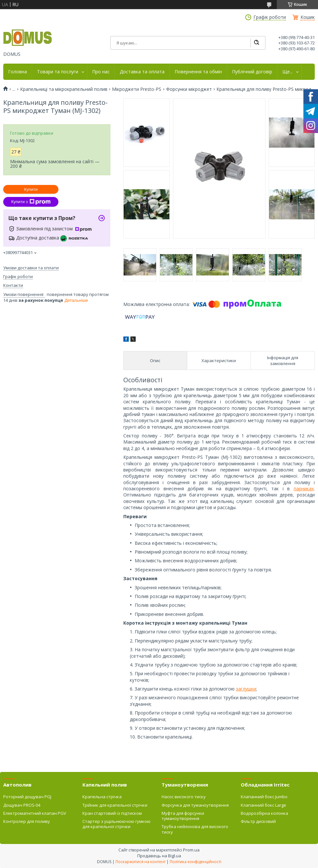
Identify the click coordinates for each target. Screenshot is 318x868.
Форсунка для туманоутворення (195, 805)
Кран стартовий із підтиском (112, 813)
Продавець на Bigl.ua (159, 856)
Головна (18, 72)
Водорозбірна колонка (264, 813)
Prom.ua (191, 850)
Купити (31, 189)
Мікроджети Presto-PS (137, 89)
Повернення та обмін (198, 72)
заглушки (246, 689)
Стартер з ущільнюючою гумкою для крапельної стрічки (116, 824)
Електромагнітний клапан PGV (35, 813)
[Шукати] (256, 43)
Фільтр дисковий (258, 821)
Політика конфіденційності (196, 862)
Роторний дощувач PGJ (27, 797)
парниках (304, 489)
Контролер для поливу (27, 821)
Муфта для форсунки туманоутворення (183, 816)
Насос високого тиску (184, 797)
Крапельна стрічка (102, 797)
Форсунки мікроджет (189, 89)
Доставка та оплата (142, 72)
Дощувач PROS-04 (22, 805)
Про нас (101, 72)
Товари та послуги (58, 72)
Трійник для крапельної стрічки (115, 805)
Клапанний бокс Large (263, 805)
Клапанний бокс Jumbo (264, 797)
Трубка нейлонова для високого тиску (195, 829)
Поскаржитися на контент (141, 862)
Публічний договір (252, 72)
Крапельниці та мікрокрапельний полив (64, 89)
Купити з (31, 202)
